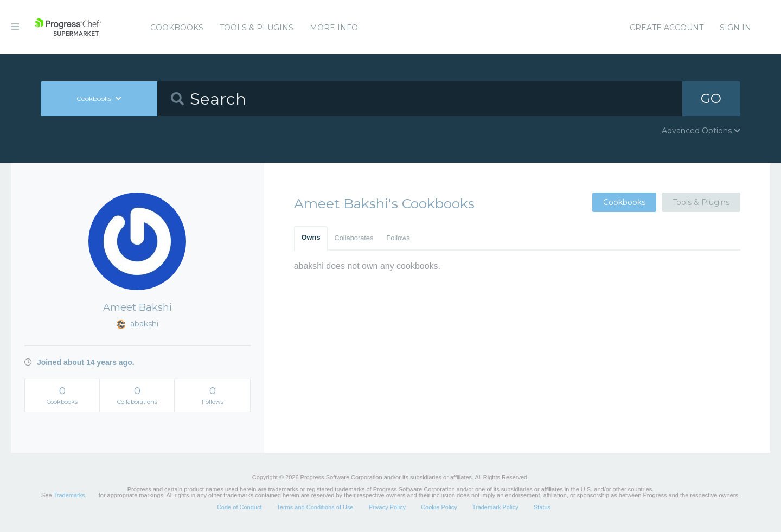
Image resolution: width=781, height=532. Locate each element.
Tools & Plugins (257, 28)
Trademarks (69, 495)
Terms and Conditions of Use (315, 507)
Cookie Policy (439, 507)
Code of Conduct (239, 507)
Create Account (667, 28)
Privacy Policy (387, 507)
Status (542, 507)
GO (711, 98)
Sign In (735, 28)
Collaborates (354, 238)
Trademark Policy (495, 507)
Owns (311, 237)
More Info (334, 28)
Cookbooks (177, 28)
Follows (398, 238)
